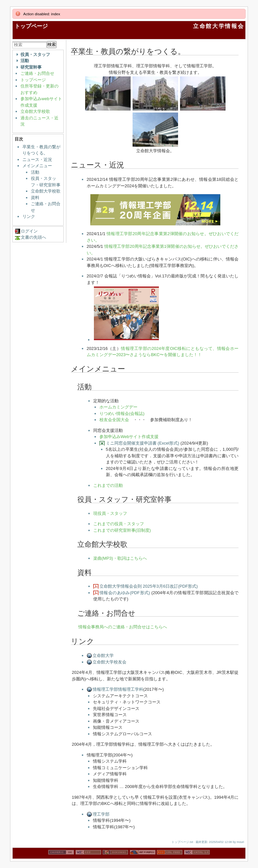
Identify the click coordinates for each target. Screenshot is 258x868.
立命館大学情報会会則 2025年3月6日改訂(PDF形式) (149, 586)
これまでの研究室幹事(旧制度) (122, 530)
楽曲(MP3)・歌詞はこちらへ (120, 558)
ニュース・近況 (37, 160)
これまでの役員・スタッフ (119, 524)
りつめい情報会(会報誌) (122, 414)
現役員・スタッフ (110, 513)
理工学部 (101, 814)
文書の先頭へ (33, 237)
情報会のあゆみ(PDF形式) (125, 593)
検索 (52, 44)
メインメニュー (37, 166)
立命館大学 (103, 655)
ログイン (29, 231)
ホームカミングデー (118, 407)
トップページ (31, 26)
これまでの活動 (108, 485)
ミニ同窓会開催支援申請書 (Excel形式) (143, 443)
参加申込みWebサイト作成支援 (129, 437)
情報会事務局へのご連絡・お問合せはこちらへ (123, 627)
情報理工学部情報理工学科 (118, 689)
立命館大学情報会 (219, 26)
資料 (35, 198)
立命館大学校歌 (35, 111)
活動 (35, 172)
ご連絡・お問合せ (37, 73)
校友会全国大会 (114, 420)
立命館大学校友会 (110, 662)
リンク (29, 216)
